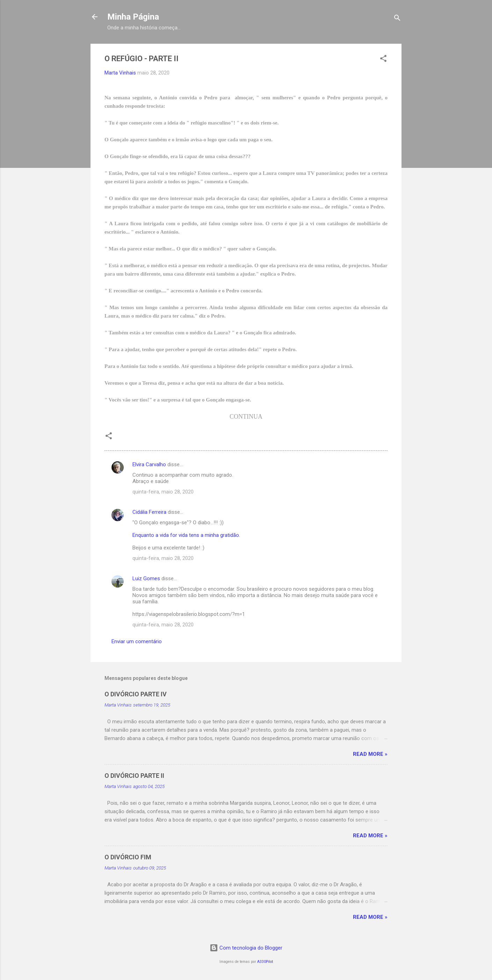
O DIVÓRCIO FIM (128, 857)
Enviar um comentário (137, 641)
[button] (383, 60)
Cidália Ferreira (149, 512)
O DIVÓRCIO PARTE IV (136, 694)
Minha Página (133, 17)
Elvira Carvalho (149, 464)
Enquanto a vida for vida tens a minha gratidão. (186, 535)
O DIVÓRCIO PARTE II (134, 776)
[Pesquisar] (397, 19)
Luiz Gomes (146, 578)
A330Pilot (265, 962)
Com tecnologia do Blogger (246, 948)
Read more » (370, 754)
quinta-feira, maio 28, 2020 (163, 492)
